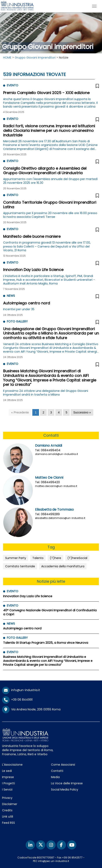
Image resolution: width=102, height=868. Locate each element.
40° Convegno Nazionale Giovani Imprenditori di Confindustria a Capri (50, 612)
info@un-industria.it (21, 690)
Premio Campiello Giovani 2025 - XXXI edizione (46, 93)
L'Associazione (12, 765)
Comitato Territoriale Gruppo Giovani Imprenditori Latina (50, 205)
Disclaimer (10, 804)
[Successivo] (82, 413)
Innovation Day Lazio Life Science (33, 270)
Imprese (8, 777)
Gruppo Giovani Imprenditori (35, 58)
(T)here (55, 558)
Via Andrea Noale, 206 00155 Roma (31, 710)
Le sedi (7, 771)
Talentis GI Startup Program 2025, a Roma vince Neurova (46, 643)
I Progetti (8, 783)
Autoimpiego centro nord (27, 303)
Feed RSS (8, 823)
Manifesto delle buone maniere (32, 236)
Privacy (7, 798)
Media (55, 777)
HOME (7, 58)
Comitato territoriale (20, 566)
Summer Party (16, 558)
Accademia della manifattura (63, 566)
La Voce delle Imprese (67, 783)
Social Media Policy (65, 790)
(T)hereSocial (77, 558)
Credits (7, 810)
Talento (38, 558)
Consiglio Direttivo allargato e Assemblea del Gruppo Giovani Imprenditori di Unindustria (45, 171)
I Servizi (7, 790)
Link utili (8, 817)
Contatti (57, 771)
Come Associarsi (63, 765)
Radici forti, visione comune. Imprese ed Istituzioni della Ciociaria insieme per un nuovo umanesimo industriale (49, 130)
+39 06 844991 (17, 700)
